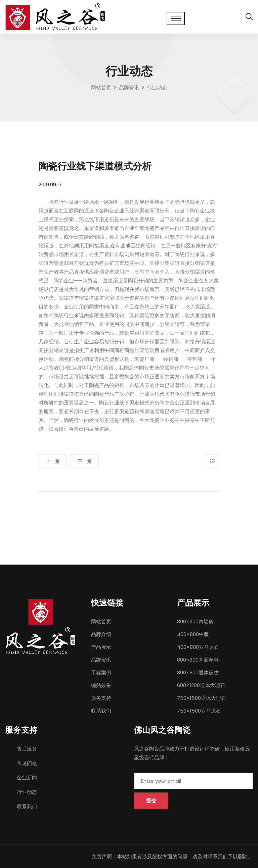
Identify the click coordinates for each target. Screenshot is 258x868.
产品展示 (101, 647)
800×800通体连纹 (198, 672)
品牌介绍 (101, 634)
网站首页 (101, 87)
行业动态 (27, 792)
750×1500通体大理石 (202, 698)
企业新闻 (27, 778)
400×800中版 (193, 634)
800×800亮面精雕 (198, 660)
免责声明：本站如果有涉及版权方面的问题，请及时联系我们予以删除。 (172, 856)
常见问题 (27, 763)
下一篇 (85, 461)
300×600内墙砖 (195, 621)
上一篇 (53, 461)
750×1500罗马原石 (199, 711)
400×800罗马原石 (198, 647)
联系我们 (101, 711)
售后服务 (27, 749)
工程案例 (101, 672)
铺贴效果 (101, 685)
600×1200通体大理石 (201, 685)
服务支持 (101, 698)
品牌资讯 (101, 660)
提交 (151, 801)
